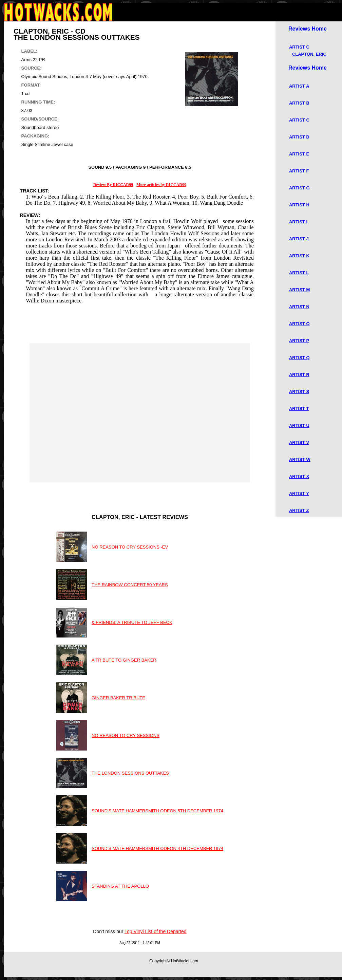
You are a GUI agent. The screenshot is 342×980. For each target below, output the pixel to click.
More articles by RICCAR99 (161, 185)
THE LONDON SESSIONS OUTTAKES (130, 773)
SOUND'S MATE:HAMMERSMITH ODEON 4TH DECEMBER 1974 (157, 848)
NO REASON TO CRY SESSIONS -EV (130, 547)
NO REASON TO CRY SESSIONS (126, 735)
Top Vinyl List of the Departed (156, 931)
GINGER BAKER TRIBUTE (118, 698)
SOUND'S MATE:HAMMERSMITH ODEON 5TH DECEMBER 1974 (157, 811)
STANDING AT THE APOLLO (120, 886)
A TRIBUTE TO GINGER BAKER (124, 660)
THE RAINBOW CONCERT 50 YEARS (130, 585)
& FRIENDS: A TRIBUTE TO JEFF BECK (132, 622)
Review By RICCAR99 (113, 185)
